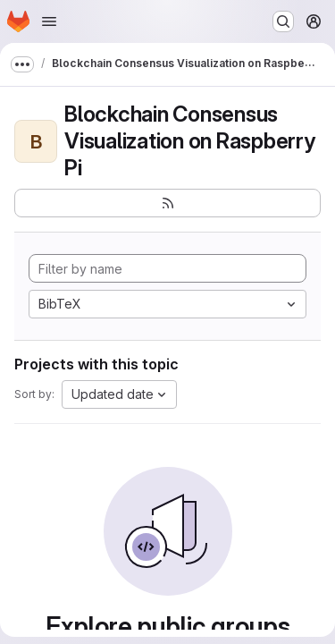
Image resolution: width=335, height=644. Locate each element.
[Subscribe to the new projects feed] (167, 203)
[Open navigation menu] (49, 21)
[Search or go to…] (283, 21)
